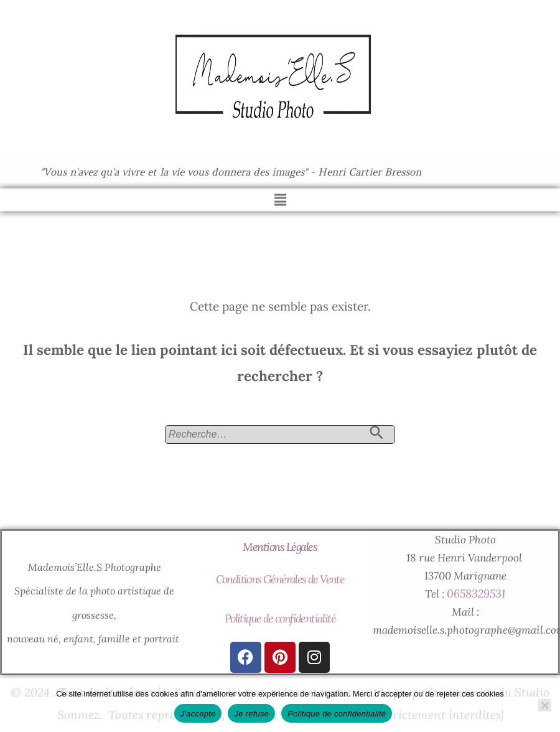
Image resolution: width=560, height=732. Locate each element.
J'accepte (198, 714)
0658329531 (476, 594)
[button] (280, 193)
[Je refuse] (544, 705)
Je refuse (251, 714)
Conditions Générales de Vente (280, 579)
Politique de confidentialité (280, 618)
